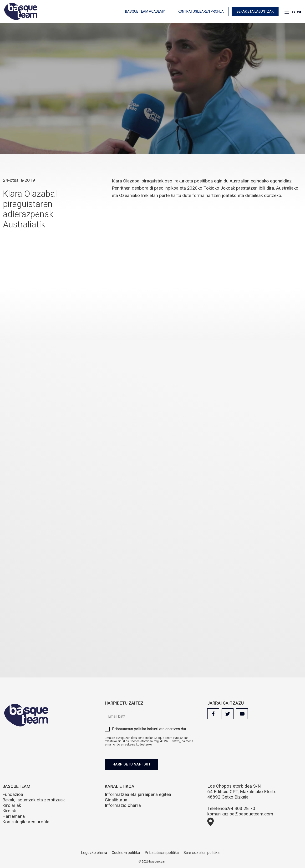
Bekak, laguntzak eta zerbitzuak (34, 800)
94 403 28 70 (242, 808)
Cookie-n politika (126, 853)
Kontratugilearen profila (201, 11)
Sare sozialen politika (201, 853)
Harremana (14, 816)
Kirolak (9, 811)
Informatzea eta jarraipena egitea (138, 794)
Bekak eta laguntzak (255, 11)
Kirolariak (12, 805)
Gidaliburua (116, 800)
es (294, 11)
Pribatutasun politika (129, 729)
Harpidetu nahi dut (132, 764)
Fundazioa (13, 794)
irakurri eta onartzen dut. (149, 729)
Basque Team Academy (145, 11)
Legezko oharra (94, 853)
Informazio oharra (123, 805)
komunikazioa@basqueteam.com (240, 814)
